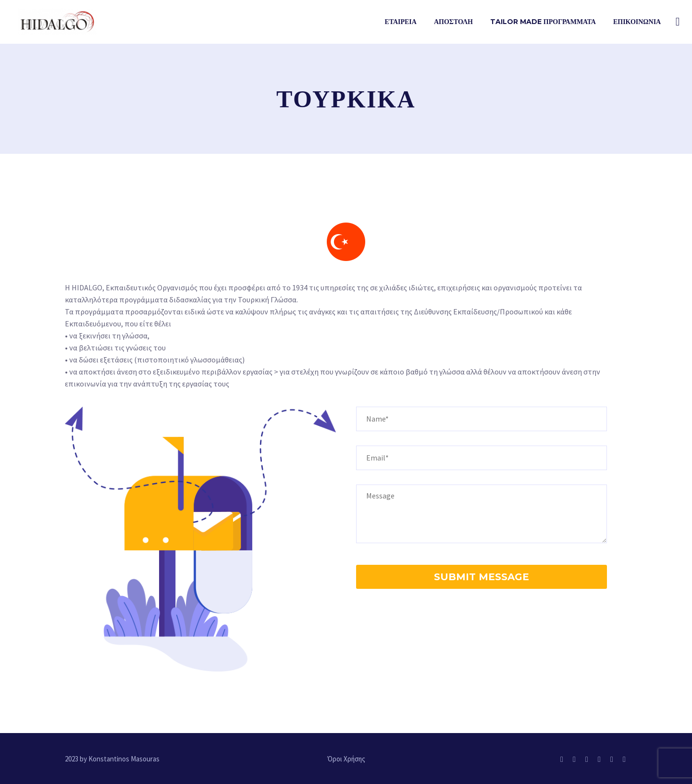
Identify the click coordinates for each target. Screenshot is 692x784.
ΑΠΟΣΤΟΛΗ (453, 22)
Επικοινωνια (637, 22)
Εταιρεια (401, 22)
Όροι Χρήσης (346, 759)
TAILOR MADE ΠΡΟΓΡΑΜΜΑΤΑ (543, 22)
